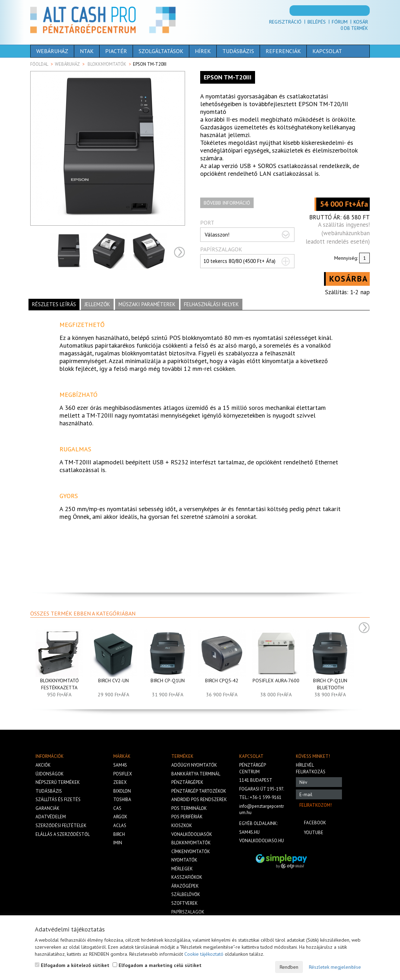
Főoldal (39, 64)
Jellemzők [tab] (97, 304)
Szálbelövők (186, 894)
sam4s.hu (249, 832)
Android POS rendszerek (199, 800)
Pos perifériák (187, 817)
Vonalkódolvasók (192, 834)
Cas (117, 808)
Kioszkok (182, 826)
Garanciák (47, 808)
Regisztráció (285, 22)
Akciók (43, 765)
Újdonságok (50, 774)
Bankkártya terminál (196, 774)
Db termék (354, 28)
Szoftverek (185, 903)
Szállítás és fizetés (58, 800)
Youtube (314, 833)
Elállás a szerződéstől (63, 834)
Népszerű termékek (58, 782)
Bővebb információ (227, 203)
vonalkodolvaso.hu (262, 841)
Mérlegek (182, 869)
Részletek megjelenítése (335, 967)
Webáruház (52, 51)
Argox (120, 817)
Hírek (203, 51)
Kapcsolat (327, 51)
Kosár (361, 22)
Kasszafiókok (187, 877)
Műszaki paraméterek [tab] (147, 304)
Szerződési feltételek (61, 826)
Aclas (120, 826)
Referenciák (283, 51)
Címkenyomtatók (191, 852)
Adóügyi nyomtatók (194, 765)
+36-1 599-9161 (266, 797)
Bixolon (122, 791)
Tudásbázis (238, 51)
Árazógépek (185, 886)
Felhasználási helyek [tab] (211, 304)
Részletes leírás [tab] (54, 304)
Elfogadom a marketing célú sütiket (157, 965)
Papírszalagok (188, 912)
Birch (119, 834)
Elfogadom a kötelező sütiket (72, 965)
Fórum (340, 22)
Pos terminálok (189, 808)
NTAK (87, 51)
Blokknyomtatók (107, 64)
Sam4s (120, 765)
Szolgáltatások (161, 51)
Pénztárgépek (187, 782)
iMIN (118, 843)
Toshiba (122, 800)
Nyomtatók (184, 860)
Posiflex (123, 774)
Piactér (116, 51)
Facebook (315, 823)
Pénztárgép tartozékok (199, 791)
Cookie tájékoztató (204, 954)
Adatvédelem (51, 817)
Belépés (317, 22)
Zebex (120, 782)
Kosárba (349, 279)
